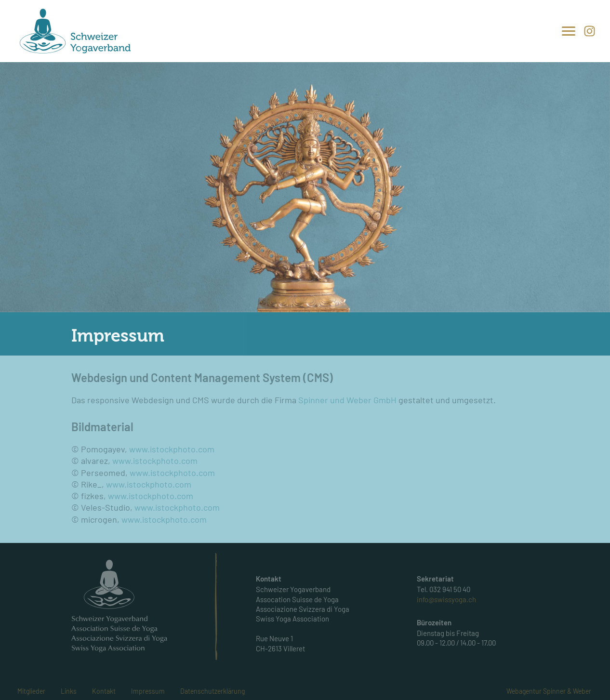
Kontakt (104, 691)
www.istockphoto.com (172, 449)
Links (69, 691)
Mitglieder (31, 691)
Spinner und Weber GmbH (347, 400)
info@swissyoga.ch (446, 599)
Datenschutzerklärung (212, 691)
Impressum (148, 691)
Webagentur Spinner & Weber (549, 691)
